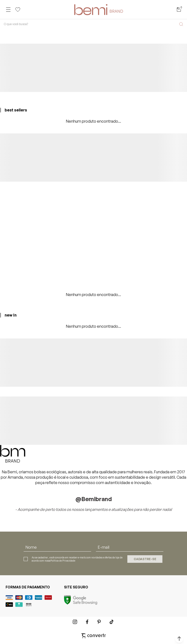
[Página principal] (99, 10)
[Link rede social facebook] (87, 622)
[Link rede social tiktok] (112, 622)
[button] (179, 639)
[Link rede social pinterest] (100, 622)
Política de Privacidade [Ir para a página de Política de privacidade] (63, 561)
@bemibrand (94, 499)
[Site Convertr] (93, 636)
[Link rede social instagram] (75, 622)
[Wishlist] (18, 10)
